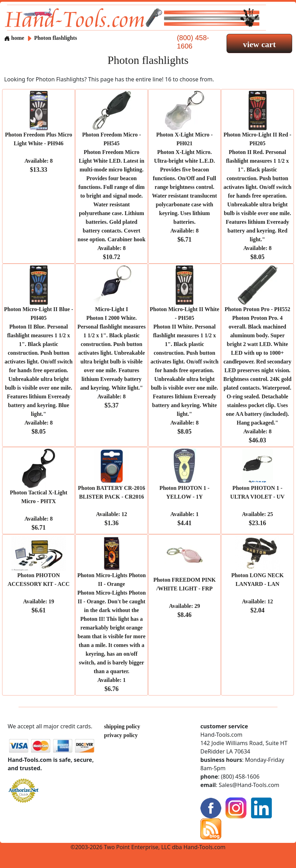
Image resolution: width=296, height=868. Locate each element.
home (14, 38)
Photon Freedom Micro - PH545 (111, 196)
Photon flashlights (56, 38)
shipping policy (122, 726)
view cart (259, 44)
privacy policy (121, 735)
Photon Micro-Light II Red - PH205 (257, 196)
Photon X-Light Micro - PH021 (184, 187)
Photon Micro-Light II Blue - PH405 (39, 370)
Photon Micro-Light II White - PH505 (184, 370)
